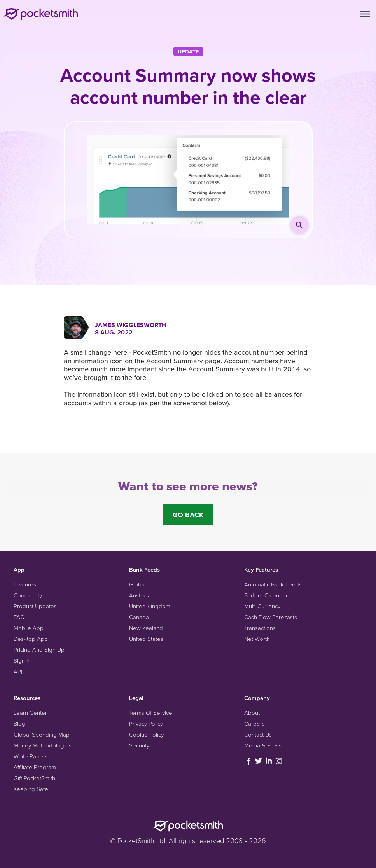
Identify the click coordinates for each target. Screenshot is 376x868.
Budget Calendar (266, 595)
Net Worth (257, 639)
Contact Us (258, 734)
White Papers (31, 756)
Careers (254, 724)
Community (28, 595)
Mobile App (29, 628)
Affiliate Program (35, 767)
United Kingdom (150, 606)
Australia (140, 595)
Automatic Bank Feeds (273, 584)
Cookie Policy (146, 734)
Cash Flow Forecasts (271, 617)
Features (25, 584)
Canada (139, 617)
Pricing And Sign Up (39, 650)
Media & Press (263, 745)
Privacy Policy (146, 724)
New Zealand (146, 628)
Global (137, 584)
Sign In (22, 661)
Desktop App (31, 639)
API (18, 671)
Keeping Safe (31, 789)
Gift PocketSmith (34, 778)
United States (146, 639)
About (252, 713)
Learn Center (30, 713)
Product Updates (35, 606)
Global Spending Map (42, 734)
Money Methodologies (43, 745)
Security (139, 745)
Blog (19, 724)
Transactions (260, 628)
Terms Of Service (151, 713)
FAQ (19, 617)
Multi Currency (262, 606)
